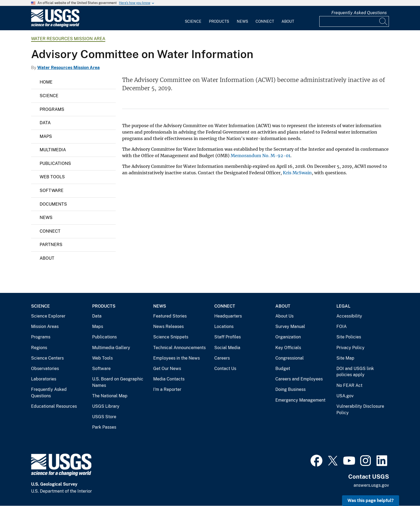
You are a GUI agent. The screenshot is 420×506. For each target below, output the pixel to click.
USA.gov (345, 396)
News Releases (168, 326)
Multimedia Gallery (111, 348)
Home (46, 82)
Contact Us (225, 369)
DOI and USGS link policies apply (355, 372)
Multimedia (53, 150)
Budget (283, 369)
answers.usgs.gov (371, 485)
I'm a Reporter (167, 389)
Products (219, 21)
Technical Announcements (179, 348)
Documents (53, 204)
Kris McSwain (297, 173)
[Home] (55, 26)
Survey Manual (290, 326)
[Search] (384, 21)
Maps (46, 136)
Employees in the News (177, 358)
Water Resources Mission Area (68, 39)
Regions (39, 348)
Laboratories (44, 379)
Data (45, 123)
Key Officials (288, 348)
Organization (288, 337)
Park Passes (104, 427)
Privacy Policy (350, 348)
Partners (51, 245)
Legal (343, 306)
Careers (222, 358)
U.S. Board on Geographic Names (118, 382)
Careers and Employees (299, 379)
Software (52, 190)
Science (193, 21)
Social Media (227, 348)
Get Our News (167, 369)
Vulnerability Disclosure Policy (360, 409)
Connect (265, 21)
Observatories (45, 369)
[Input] (354, 21)
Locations (224, 326)
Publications (55, 163)
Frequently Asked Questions (359, 13)
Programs (52, 109)
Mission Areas (45, 326)
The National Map (110, 396)
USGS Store (104, 417)
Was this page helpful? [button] (371, 501)
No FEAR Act (349, 385)
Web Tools (52, 177)
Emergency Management (300, 400)
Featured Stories (170, 316)
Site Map (345, 358)
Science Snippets (171, 337)
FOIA (342, 326)
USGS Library (106, 406)
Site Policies (349, 337)
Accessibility (349, 316)
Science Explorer (48, 316)
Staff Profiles (228, 337)
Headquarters (228, 316)
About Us (284, 316)
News (242, 21)
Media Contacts (169, 379)
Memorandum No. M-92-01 (260, 156)
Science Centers (47, 358)
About (288, 21)
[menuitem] (193, 18)
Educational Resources (54, 406)
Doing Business (290, 389)
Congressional (290, 358)
